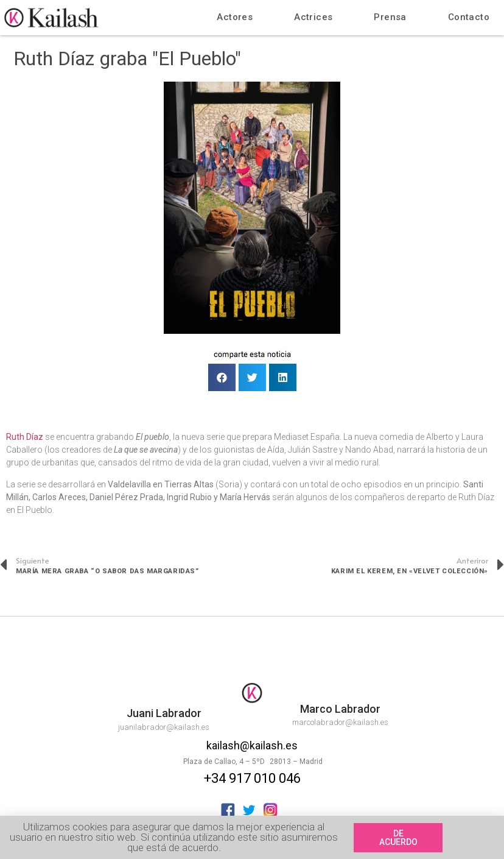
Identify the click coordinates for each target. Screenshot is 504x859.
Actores (235, 17)
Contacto (469, 17)
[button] (398, 839)
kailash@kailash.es (252, 745)
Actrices (313, 17)
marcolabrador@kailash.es (340, 722)
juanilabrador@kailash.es (164, 727)
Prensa (390, 17)
